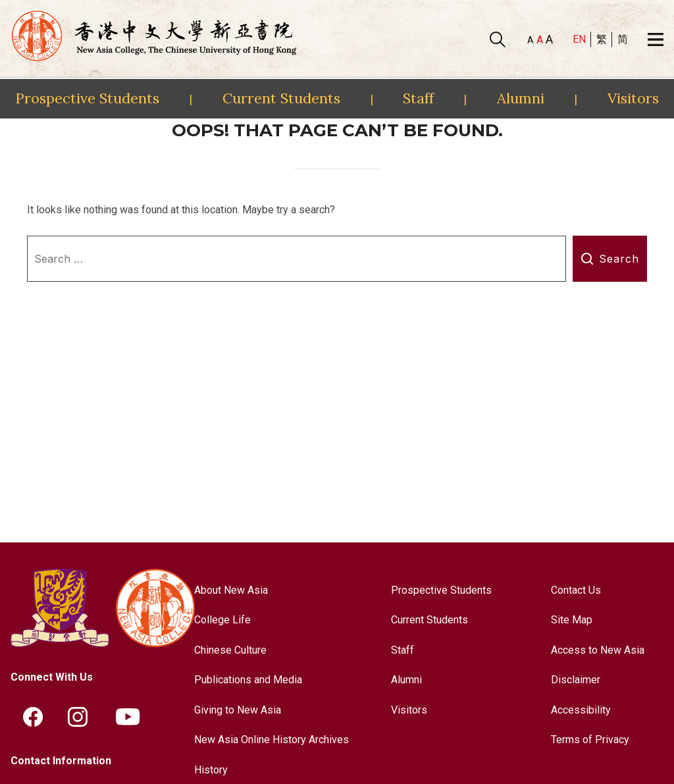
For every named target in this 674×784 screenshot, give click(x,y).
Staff (418, 98)
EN (579, 39)
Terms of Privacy (590, 740)
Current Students (281, 98)
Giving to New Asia (238, 710)
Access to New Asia (598, 650)
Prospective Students (87, 98)
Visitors (633, 98)
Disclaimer (576, 680)
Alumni (521, 98)
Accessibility (581, 710)
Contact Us (576, 590)
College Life (222, 620)
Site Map (572, 620)
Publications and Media (248, 680)
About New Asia (231, 590)
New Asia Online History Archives (272, 740)
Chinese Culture (230, 650)
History (211, 770)
